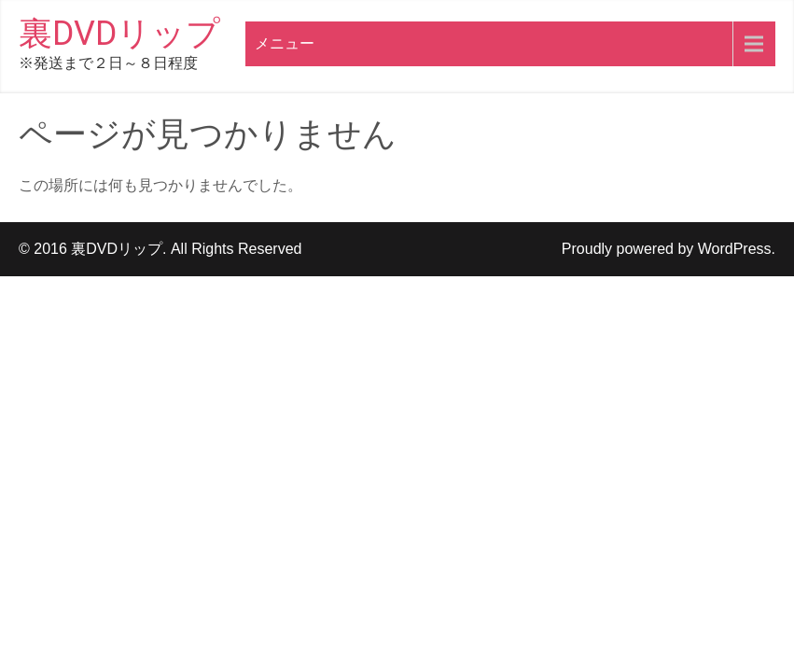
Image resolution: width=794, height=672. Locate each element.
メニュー (285, 43)
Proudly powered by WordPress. (669, 249)
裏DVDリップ (119, 34)
